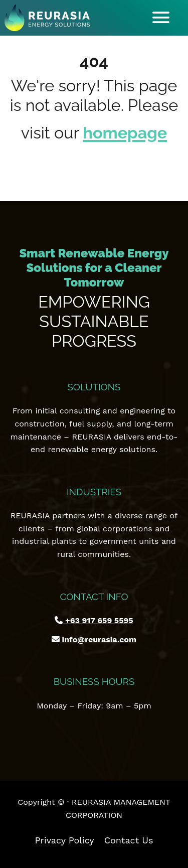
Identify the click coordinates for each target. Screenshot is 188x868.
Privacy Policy (65, 840)
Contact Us (129, 840)
